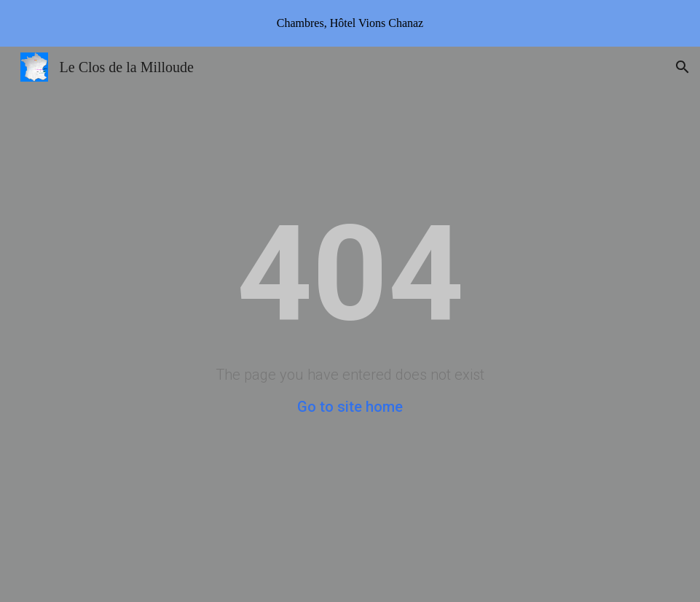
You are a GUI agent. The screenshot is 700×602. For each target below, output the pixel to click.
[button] (683, 67)
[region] (350, 23)
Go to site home (350, 407)
